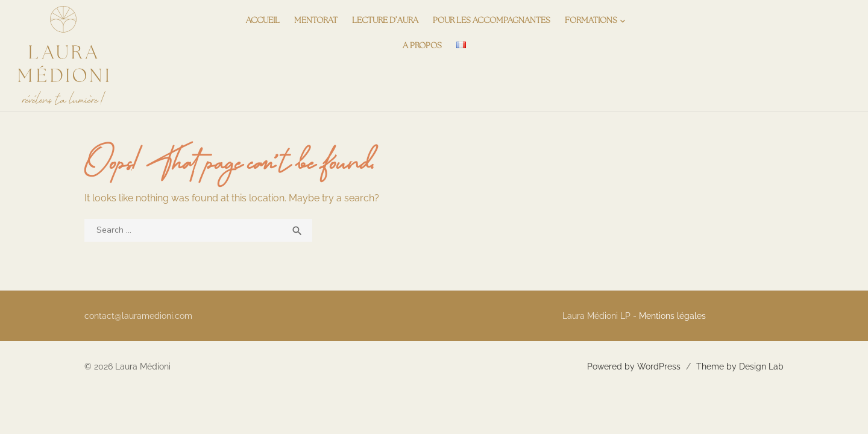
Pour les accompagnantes (492, 21)
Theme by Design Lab (740, 366)
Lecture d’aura (385, 21)
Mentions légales (672, 316)
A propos (422, 46)
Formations (591, 21)
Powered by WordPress (634, 366)
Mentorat (316, 21)
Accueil (263, 21)
